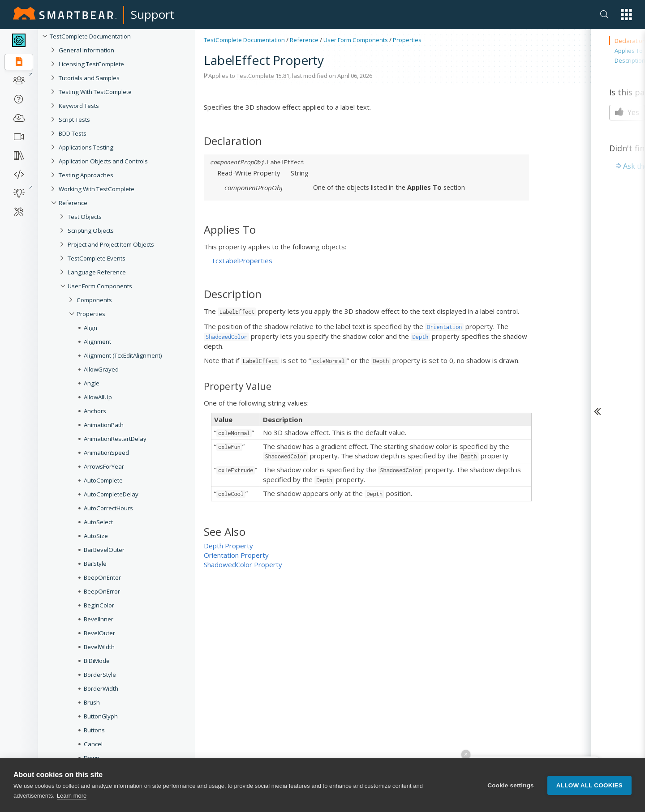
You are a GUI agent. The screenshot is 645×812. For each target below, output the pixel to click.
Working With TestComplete (97, 189)
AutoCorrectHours (108, 508)
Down (92, 758)
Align (90, 328)
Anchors (95, 411)
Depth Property (228, 546)
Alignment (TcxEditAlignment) (123, 355)
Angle (92, 383)
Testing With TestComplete (95, 92)
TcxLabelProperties (242, 261)
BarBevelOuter (104, 550)
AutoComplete (103, 480)
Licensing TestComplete (91, 64)
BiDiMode (97, 661)
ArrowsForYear (104, 466)
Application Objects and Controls (103, 161)
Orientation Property (236, 555)
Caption (95, 786)
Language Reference (97, 272)
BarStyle (95, 564)
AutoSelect (98, 522)
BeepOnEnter (102, 577)
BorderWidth (101, 688)
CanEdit (94, 772)
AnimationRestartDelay (115, 439)
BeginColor (99, 605)
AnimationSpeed (106, 453)
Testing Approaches (86, 175)
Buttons (94, 730)
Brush (92, 702)
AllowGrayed (101, 369)
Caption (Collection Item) (117, 799)
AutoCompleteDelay (111, 494)
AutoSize (96, 536)
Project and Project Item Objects (111, 244)
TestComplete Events (97, 258)
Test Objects (85, 217)
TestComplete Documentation (90, 36)
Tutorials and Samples (89, 78)
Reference (73, 203)
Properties (91, 314)
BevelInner (99, 619)
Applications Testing (86, 147)
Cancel (93, 744)
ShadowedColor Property (243, 564)
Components (94, 300)
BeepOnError (102, 591)
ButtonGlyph (101, 716)
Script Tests (74, 120)
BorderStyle (100, 675)
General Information (86, 50)
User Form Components (100, 286)
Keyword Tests (79, 106)
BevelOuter (99, 633)
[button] (626, 15)
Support (153, 14)
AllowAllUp (98, 397)
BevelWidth (99, 647)
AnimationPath (104, 425)
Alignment (97, 342)
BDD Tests (73, 133)
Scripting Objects (91, 231)
